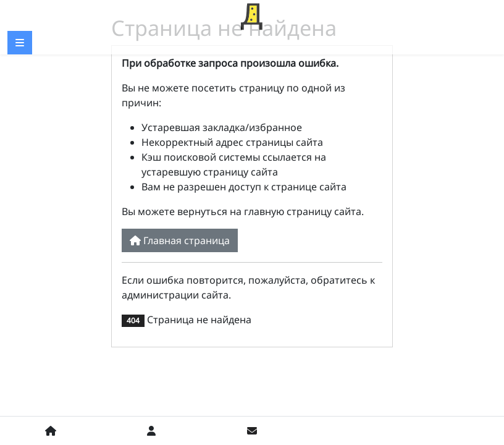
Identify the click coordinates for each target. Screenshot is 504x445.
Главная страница (180, 240)
